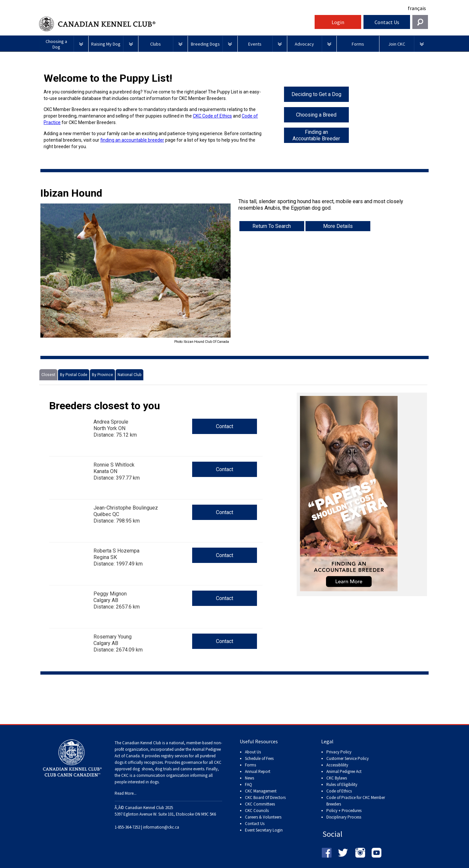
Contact (225, 426)
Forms (250, 765)
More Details (338, 226)
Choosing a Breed (316, 115)
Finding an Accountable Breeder (316, 135)
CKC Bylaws (337, 778)
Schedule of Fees (259, 758)
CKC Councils (257, 811)
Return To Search (272, 226)
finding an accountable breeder (132, 140)
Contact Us (387, 22)
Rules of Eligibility (342, 784)
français (417, 8)
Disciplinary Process (344, 817)
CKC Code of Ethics (212, 116)
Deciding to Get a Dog (316, 94)
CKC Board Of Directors (265, 798)
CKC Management (261, 791)
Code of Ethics (339, 791)
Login (338, 22)
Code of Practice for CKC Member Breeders (356, 801)
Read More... (126, 793)
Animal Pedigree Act (344, 771)
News (249, 778)
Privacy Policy (339, 752)
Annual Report (258, 771)
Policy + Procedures (344, 811)
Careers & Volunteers (263, 817)
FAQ (249, 784)
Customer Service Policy (348, 758)
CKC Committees (260, 804)
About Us (253, 752)
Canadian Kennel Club (176, 24)
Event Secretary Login (264, 830)
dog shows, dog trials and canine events (168, 769)
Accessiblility (337, 765)
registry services (174, 756)
